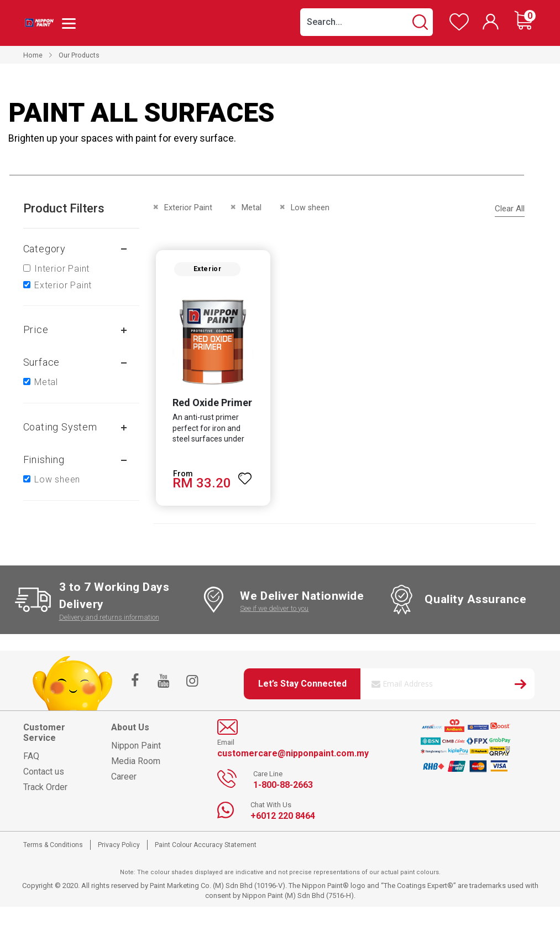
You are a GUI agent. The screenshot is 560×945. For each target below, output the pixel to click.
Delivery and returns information (109, 618)
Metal (46, 382)
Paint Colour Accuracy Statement (206, 846)
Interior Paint (62, 269)
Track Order (45, 789)
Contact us (44, 773)
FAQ (31, 758)
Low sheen (57, 479)
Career (124, 778)
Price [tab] (36, 329)
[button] (244, 475)
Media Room (136, 763)
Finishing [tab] (44, 459)
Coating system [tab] (60, 427)
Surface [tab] (42, 362)
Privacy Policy (119, 846)
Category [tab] (45, 249)
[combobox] (367, 22)
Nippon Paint (136, 747)
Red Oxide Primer (211, 404)
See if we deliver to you (274, 610)
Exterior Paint (63, 285)
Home (33, 55)
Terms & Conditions (53, 846)
